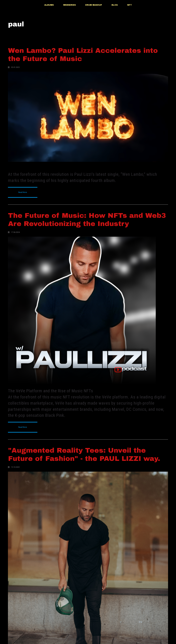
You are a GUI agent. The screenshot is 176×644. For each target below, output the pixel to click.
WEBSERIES (69, 5)
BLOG (115, 5)
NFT (130, 5)
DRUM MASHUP (94, 5)
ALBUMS (49, 5)
